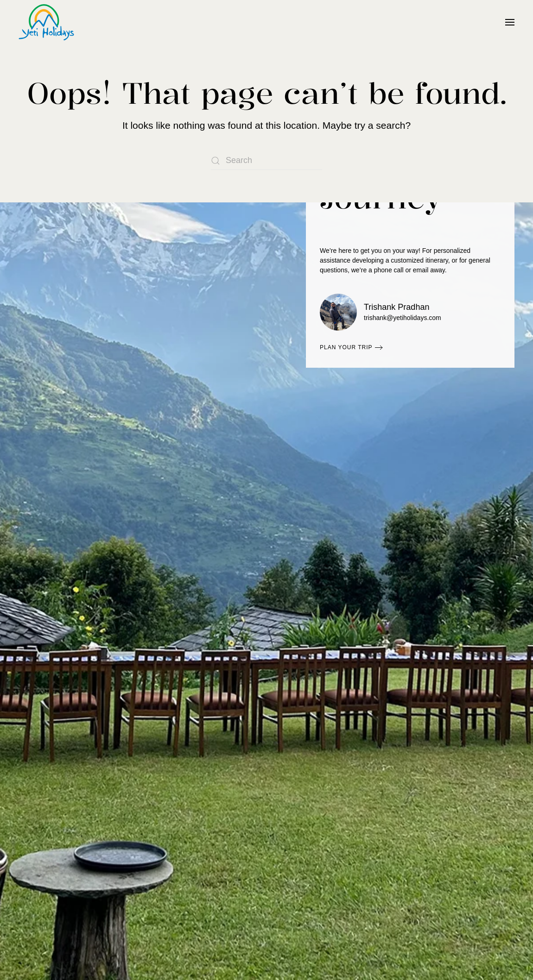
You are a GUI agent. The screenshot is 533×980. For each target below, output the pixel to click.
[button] (510, 22)
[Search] (266, 161)
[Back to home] (46, 22)
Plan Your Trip (346, 347)
